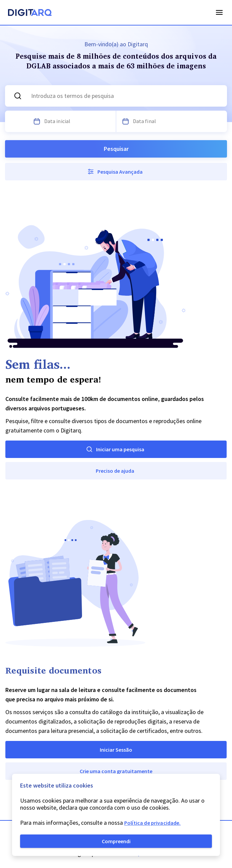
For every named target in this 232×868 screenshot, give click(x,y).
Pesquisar (116, 149)
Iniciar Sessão (116, 750)
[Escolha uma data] (37, 121)
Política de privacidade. (152, 823)
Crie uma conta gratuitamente (116, 771)
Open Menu (219, 12)
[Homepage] (30, 13)
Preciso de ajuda (115, 471)
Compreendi (116, 841)
